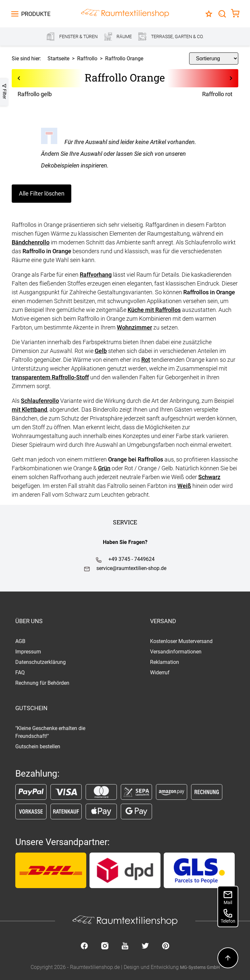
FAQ (20, 673)
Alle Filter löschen (42, 193)
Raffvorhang (96, 275)
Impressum (28, 652)
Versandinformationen (176, 652)
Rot (146, 360)
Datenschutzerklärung (41, 662)
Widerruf (160, 673)
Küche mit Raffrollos (154, 310)
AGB (20, 641)
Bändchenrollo (31, 242)
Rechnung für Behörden (42, 683)
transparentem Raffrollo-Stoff (50, 377)
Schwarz (209, 477)
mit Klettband (29, 410)
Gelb (101, 351)
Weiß (184, 486)
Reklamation (165, 662)
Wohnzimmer (134, 327)
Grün (104, 468)
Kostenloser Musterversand (181, 641)
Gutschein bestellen (38, 746)
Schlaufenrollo (40, 401)
